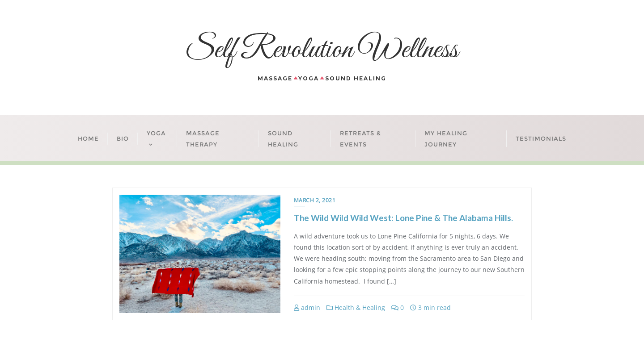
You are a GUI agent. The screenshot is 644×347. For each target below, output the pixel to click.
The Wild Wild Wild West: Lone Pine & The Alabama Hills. (403, 218)
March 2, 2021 (315, 200)
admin (307, 307)
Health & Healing (356, 307)
